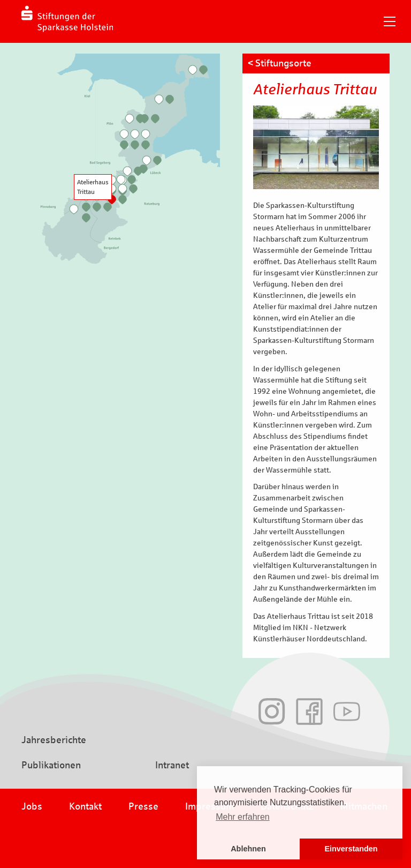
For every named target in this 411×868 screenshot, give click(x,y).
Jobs (32, 806)
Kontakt (85, 806)
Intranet (172, 765)
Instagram (272, 712)
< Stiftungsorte (280, 63)
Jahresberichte (54, 740)
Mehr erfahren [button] (243, 817)
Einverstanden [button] (351, 849)
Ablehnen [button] (248, 849)
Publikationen (51, 765)
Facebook (309, 712)
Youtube (347, 712)
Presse (143, 806)
